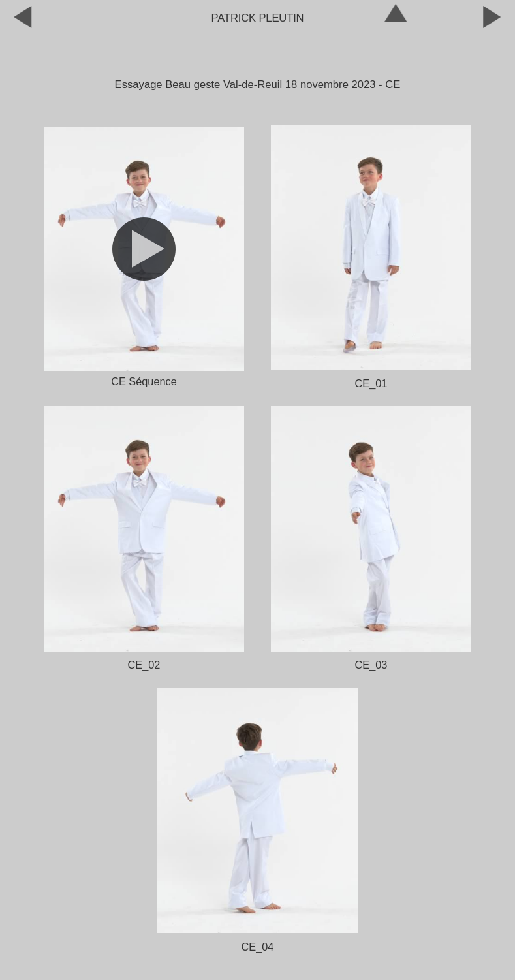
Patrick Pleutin (258, 18)
